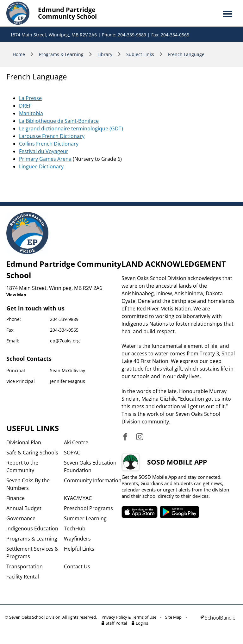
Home (19, 54)
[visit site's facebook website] (125, 437)
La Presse (30, 98)
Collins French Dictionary (49, 144)
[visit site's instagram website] (140, 437)
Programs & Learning (61, 54)
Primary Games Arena (45, 159)
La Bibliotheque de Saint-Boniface (59, 121)
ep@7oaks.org (65, 341)
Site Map (173, 617)
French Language (186, 54)
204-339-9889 (64, 319)
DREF (25, 106)
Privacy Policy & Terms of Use (129, 617)
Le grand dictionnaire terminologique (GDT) (71, 128)
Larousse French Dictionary (52, 136)
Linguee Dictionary (41, 166)
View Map (16, 295)
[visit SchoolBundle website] (218, 621)
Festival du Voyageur (44, 151)
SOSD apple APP (140, 512)
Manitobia (31, 113)
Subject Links (140, 54)
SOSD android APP (180, 512)
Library (105, 54)
